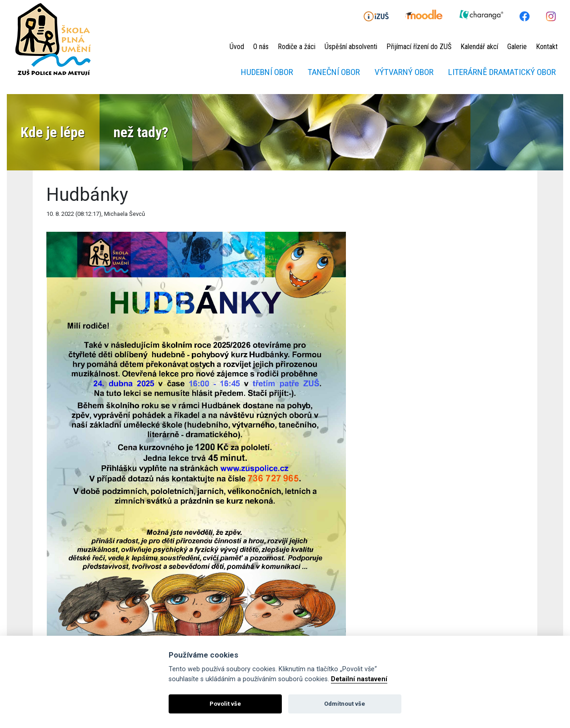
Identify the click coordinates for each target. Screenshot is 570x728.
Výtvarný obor (404, 72)
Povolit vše (225, 704)
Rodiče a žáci (297, 47)
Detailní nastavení (359, 679)
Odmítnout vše (345, 704)
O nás (261, 47)
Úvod (237, 47)
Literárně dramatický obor (502, 72)
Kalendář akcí (479, 47)
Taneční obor (334, 72)
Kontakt (547, 47)
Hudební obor (267, 72)
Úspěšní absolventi (351, 47)
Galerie (517, 47)
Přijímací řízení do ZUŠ (419, 47)
